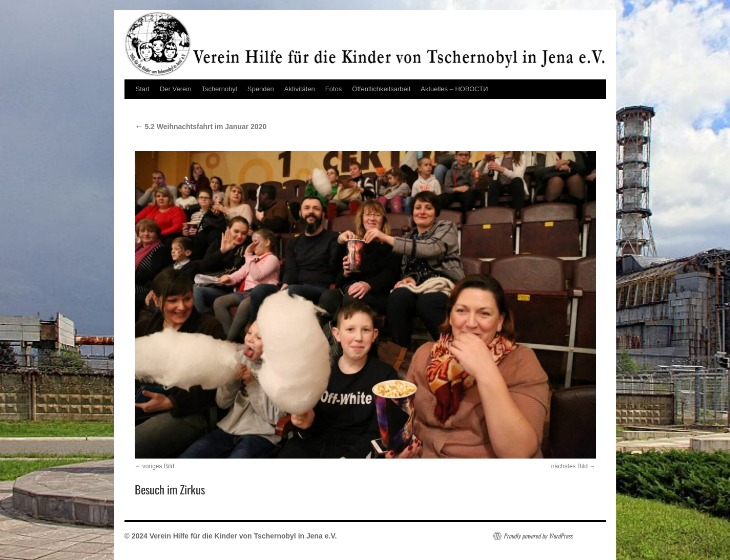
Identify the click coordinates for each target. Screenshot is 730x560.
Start (143, 89)
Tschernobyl (219, 89)
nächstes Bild (569, 466)
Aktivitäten (300, 89)
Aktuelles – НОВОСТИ (454, 89)
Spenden (261, 89)
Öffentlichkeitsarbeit (381, 89)
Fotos (334, 89)
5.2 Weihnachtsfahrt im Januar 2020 (201, 127)
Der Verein (175, 89)
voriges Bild (158, 466)
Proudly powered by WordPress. (538, 536)
